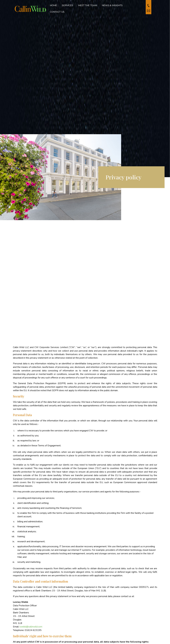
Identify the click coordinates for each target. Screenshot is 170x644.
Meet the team (88, 5)
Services (68, 5)
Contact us (57, 12)
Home (53, 5)
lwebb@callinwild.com (31, 627)
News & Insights (112, 5)
